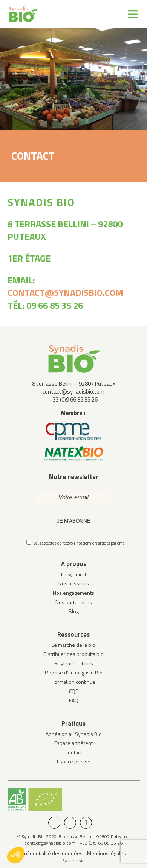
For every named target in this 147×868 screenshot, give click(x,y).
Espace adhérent (73, 743)
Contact (73, 752)
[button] (16, 855)
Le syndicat (74, 574)
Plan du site (74, 860)
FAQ (74, 700)
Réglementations (74, 663)
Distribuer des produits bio (73, 654)
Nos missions (74, 583)
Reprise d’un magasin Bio (74, 672)
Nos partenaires (74, 602)
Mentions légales (106, 853)
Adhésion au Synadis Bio (74, 734)
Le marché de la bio (73, 645)
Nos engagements (73, 593)
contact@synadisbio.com (65, 292)
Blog (74, 611)
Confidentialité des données (51, 853)
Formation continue (73, 682)
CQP (74, 691)
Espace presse (74, 761)
